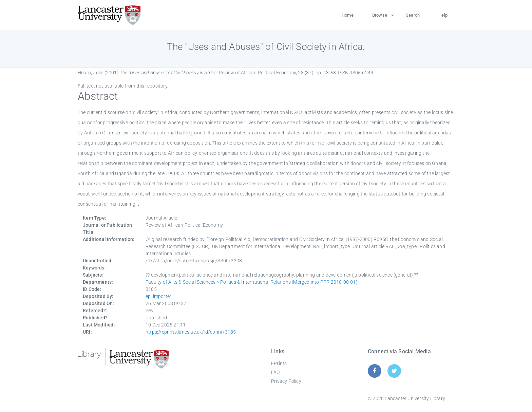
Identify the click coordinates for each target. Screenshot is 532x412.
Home (348, 15)
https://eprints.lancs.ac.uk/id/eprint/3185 (191, 332)
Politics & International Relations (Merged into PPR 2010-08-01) (289, 282)
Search (413, 15)
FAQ (275, 372)
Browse (380, 15)
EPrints (279, 363)
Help (443, 15)
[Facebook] (374, 371)
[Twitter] (394, 371)
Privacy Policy (286, 381)
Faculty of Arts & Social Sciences (181, 282)
